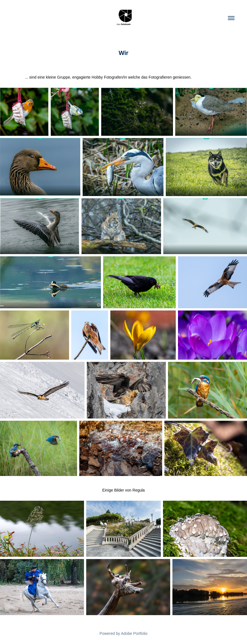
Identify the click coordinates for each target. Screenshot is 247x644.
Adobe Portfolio (134, 633)
